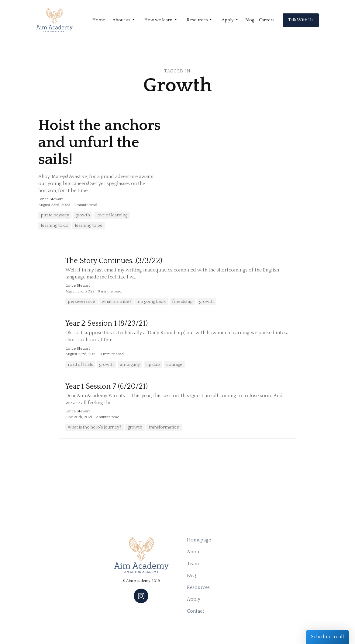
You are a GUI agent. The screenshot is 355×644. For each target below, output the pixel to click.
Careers (267, 20)
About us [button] (122, 20)
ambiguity (130, 365)
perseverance (81, 302)
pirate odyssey (55, 215)
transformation (164, 427)
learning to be (89, 226)
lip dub (153, 365)
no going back (152, 302)
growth (83, 215)
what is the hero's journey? (95, 427)
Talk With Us (301, 20)
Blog (250, 20)
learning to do (55, 226)
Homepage (199, 540)
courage (174, 365)
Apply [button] (228, 20)
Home (99, 20)
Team (193, 564)
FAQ (191, 576)
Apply (194, 599)
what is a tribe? (116, 302)
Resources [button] (198, 20)
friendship (182, 302)
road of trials (80, 365)
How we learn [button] (159, 20)
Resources (198, 587)
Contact (196, 611)
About (194, 552)
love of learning (112, 215)
